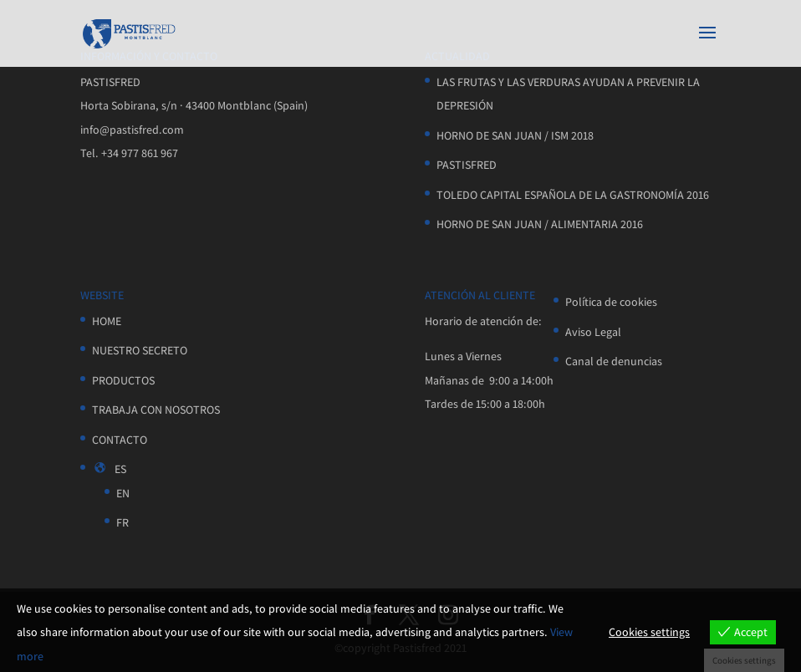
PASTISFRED (467, 165)
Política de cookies (611, 302)
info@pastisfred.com (132, 130)
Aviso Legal (593, 332)
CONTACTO (120, 440)
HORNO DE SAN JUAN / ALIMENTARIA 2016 (540, 224)
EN (123, 493)
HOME (107, 321)
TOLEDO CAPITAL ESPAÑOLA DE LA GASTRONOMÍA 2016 (573, 195)
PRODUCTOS (123, 380)
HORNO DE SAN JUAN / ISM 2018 (515, 135)
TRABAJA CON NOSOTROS (156, 410)
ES (109, 469)
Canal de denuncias (614, 361)
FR (122, 522)
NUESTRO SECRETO (140, 350)
